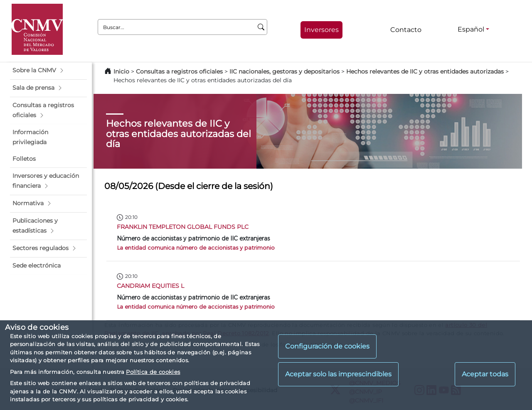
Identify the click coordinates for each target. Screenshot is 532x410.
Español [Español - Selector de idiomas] (471, 29)
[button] (48, 71)
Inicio (121, 71)
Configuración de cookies (327, 346)
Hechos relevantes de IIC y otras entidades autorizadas (425, 71)
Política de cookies (153, 372)
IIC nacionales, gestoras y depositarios (284, 71)
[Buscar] (261, 27)
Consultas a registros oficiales (179, 71)
